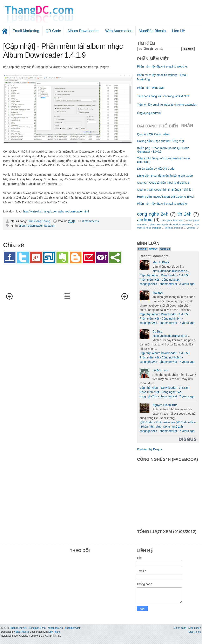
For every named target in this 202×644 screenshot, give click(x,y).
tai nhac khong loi (174, 228)
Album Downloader (83, 31)
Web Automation (119, 31)
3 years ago (187, 284)
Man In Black (161, 262)
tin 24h (184, 214)
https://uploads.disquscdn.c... (171, 271)
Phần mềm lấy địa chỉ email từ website (162, 66)
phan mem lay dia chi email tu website (170, 224)
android (145, 220)
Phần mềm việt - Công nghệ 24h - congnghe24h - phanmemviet (45, 628)
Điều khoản (195, 628)
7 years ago (187, 323)
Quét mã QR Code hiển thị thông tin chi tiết (165, 190)
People (142, 249)
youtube (191, 228)
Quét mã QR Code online (153, 134)
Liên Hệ (179, 31)
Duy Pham (54, 632)
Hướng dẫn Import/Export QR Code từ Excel (166, 197)
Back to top (195, 632)
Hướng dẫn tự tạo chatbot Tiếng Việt (161, 141)
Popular (165, 249)
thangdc (158, 293)
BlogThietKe (22, 632)
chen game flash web (172, 220)
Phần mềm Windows (150, 88)
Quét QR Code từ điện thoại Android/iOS (163, 183)
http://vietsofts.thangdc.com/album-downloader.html (56, 211)
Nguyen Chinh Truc (165, 405)
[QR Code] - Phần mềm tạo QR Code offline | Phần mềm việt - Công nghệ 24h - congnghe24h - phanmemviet (168, 427)
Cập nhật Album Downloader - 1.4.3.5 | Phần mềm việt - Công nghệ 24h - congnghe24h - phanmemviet (164, 280)
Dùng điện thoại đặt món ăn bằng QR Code (165, 176)
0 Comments (91, 221)
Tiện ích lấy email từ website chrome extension (167, 105)
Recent (153, 249)
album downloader (31, 226)
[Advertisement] (167, 11)
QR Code (53, 31)
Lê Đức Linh (160, 370)
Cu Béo (157, 331)
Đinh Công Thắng (39, 221)
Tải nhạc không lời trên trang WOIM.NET (163, 96)
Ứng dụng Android (149, 113)
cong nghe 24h (153, 214)
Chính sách (180, 628)
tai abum (50, 226)
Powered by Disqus (150, 449)
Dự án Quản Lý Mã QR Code (156, 169)
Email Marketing (26, 31)
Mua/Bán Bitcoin (152, 31)
